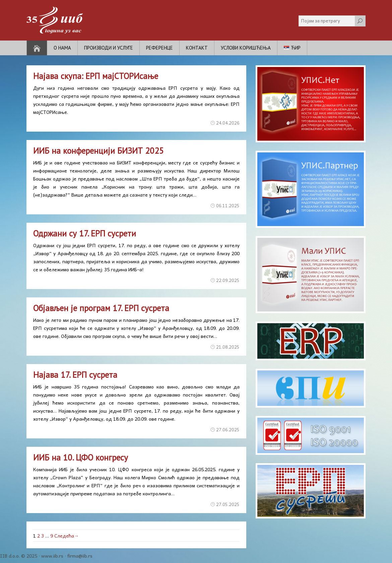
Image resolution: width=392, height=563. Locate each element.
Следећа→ (67, 536)
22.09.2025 (228, 280)
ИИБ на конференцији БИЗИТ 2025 (99, 151)
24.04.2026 (228, 123)
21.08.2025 (228, 347)
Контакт (197, 48)
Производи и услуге (109, 48)
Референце (159, 48)
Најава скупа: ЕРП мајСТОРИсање (96, 76)
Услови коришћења (246, 48)
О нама (62, 48)
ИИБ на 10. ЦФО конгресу (81, 458)
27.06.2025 (228, 430)
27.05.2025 (228, 504)
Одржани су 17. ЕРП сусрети (85, 233)
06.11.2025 (228, 205)
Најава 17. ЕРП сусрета (75, 375)
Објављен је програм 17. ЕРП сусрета (101, 308)
